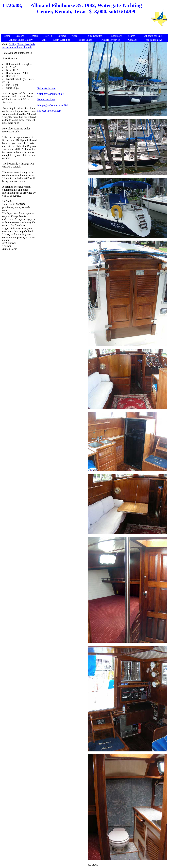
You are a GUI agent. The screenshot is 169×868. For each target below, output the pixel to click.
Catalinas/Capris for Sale (51, 94)
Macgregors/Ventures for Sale (53, 105)
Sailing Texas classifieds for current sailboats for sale (19, 46)
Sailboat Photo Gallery (49, 111)
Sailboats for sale (46, 88)
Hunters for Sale (46, 99)
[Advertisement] (76, 26)
